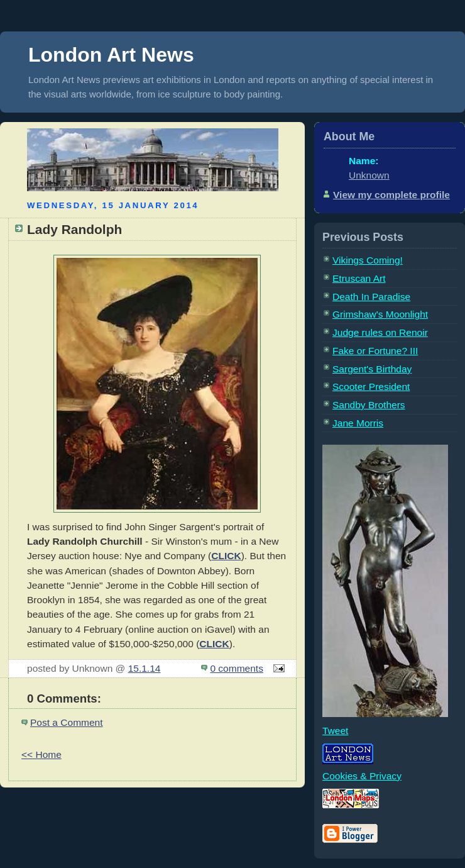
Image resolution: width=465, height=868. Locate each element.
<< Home (41, 754)
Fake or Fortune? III (375, 351)
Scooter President (371, 387)
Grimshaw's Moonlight (380, 314)
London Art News (111, 55)
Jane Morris (358, 423)
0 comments (237, 668)
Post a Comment (67, 722)
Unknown (369, 175)
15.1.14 (145, 668)
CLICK (226, 556)
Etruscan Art (359, 278)
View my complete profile (391, 195)
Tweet (335, 731)
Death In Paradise (371, 297)
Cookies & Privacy (362, 776)
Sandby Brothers (369, 405)
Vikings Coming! (368, 260)
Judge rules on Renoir (380, 332)
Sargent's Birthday (372, 369)
